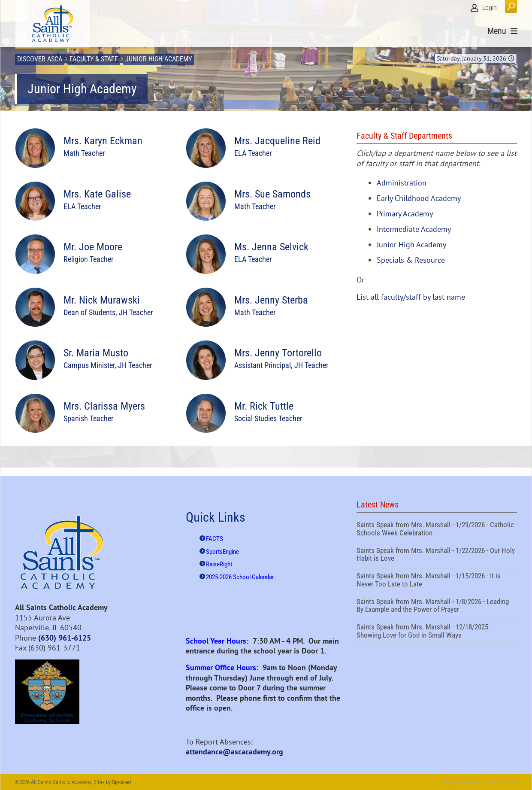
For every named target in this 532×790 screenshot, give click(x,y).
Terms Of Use (502, 782)
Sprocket (122, 782)
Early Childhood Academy (419, 198)
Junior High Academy (411, 245)
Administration (402, 183)
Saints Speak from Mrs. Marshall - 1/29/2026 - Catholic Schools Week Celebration (437, 530)
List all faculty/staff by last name (411, 297)
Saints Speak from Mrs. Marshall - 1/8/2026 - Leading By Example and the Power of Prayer (437, 607)
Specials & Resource (411, 260)
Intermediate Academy (414, 229)
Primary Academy (405, 214)
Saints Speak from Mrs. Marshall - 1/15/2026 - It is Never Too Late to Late (437, 581)
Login (490, 8)
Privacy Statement (461, 782)
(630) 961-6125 (65, 638)
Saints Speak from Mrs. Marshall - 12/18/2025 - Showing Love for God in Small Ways (437, 632)
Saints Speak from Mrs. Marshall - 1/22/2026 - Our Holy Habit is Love (437, 556)
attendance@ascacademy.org (234, 752)
